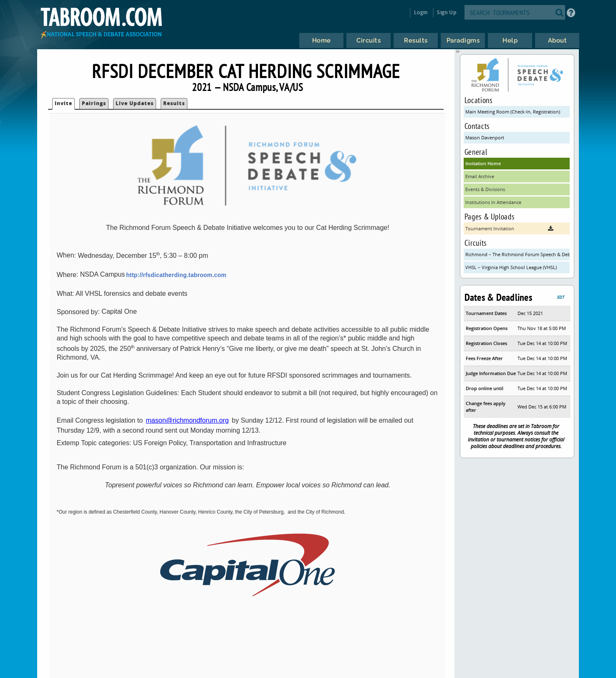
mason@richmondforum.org (188, 420)
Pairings (94, 103)
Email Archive (480, 176)
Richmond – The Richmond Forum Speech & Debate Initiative (518, 254)
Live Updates (135, 103)
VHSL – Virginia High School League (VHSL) (511, 267)
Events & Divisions (485, 189)
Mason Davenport (485, 137)
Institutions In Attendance (493, 202)
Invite (63, 103)
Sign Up (446, 12)
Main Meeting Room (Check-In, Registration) (513, 112)
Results (174, 103)
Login (421, 12)
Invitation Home (483, 163)
